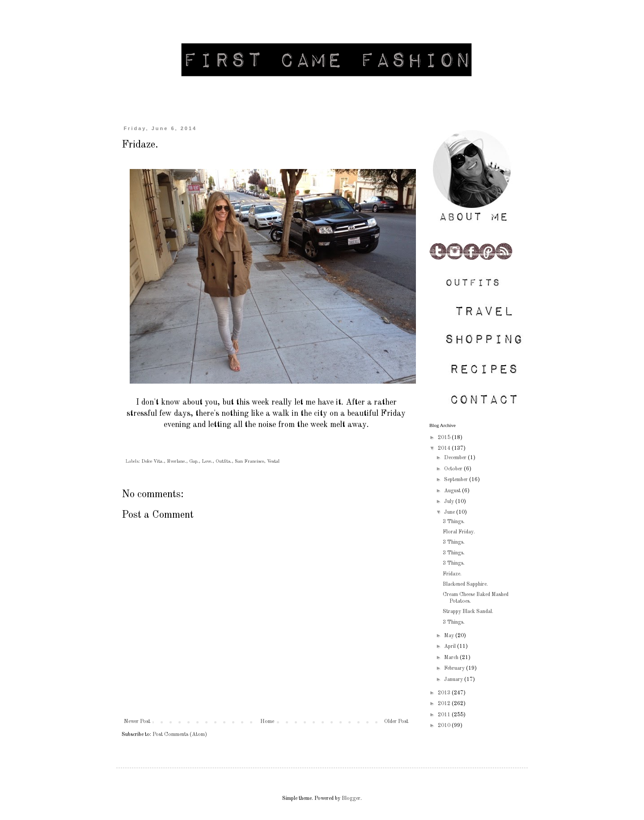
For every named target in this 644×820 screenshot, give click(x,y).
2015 (445, 438)
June (450, 512)
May (450, 636)
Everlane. (176, 462)
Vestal (273, 462)
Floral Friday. (459, 532)
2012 (445, 704)
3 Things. (454, 522)
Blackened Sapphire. (465, 584)
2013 (445, 693)
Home (267, 722)
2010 (445, 726)
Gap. (194, 462)
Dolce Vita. (153, 462)
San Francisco (249, 462)
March (452, 658)
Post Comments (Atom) (180, 735)
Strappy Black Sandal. (468, 612)
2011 (445, 715)
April (451, 647)
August (453, 491)
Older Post (396, 722)
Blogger (351, 799)
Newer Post (137, 722)
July (450, 502)
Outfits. (224, 462)
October (454, 469)
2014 (445, 448)
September (457, 480)
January (454, 680)
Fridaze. (452, 574)
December (456, 458)
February (455, 668)
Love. (207, 462)
